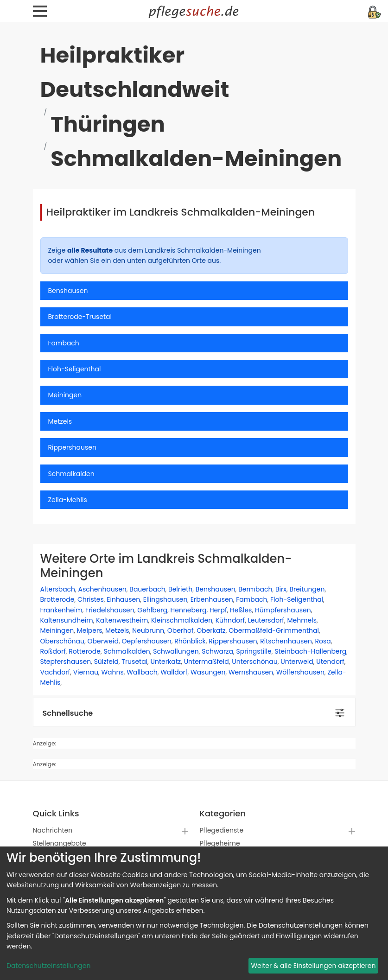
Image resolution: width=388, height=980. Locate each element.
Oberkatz (211, 630)
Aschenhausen (102, 589)
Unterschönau (255, 662)
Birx (281, 589)
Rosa (323, 641)
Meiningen (57, 630)
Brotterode (57, 599)
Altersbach (58, 589)
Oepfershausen (146, 641)
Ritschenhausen (286, 641)
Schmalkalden (127, 651)
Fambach (251, 599)
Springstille (254, 651)
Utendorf (330, 662)
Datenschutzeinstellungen (48, 966)
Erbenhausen (212, 599)
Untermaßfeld (207, 662)
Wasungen (208, 672)
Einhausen (123, 599)
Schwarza (217, 651)
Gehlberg (152, 610)
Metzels (117, 630)
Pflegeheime (220, 843)
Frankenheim (61, 610)
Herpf (218, 610)
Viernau (86, 672)
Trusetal (134, 662)
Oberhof (181, 630)
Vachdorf (55, 672)
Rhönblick (190, 641)
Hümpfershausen (283, 610)
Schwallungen (176, 651)
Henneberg (189, 610)
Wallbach (142, 672)
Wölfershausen (300, 672)
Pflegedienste (222, 830)
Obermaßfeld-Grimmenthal (274, 630)
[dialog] (194, 913)
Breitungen (307, 589)
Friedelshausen (110, 610)
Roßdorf (53, 651)
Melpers (90, 630)
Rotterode (85, 651)
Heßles (241, 610)
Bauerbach (147, 589)
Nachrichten (53, 830)
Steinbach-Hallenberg (310, 651)
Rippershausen (233, 641)
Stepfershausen (66, 662)
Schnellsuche (68, 713)
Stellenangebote (60, 843)
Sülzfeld (106, 662)
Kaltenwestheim (122, 620)
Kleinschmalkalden (182, 620)
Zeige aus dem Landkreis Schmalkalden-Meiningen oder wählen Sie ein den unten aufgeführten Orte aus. (155, 255)
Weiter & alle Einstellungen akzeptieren (313, 966)
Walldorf (174, 672)
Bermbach (255, 589)
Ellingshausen (165, 599)
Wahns (112, 672)
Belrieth (180, 589)
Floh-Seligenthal (297, 599)
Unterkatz (166, 662)
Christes (91, 599)
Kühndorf (230, 620)
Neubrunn (148, 630)
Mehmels (302, 620)
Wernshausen (251, 672)
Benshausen (216, 589)
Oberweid (103, 641)
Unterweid (297, 662)
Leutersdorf (266, 620)
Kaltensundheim (67, 620)
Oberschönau (62, 641)
